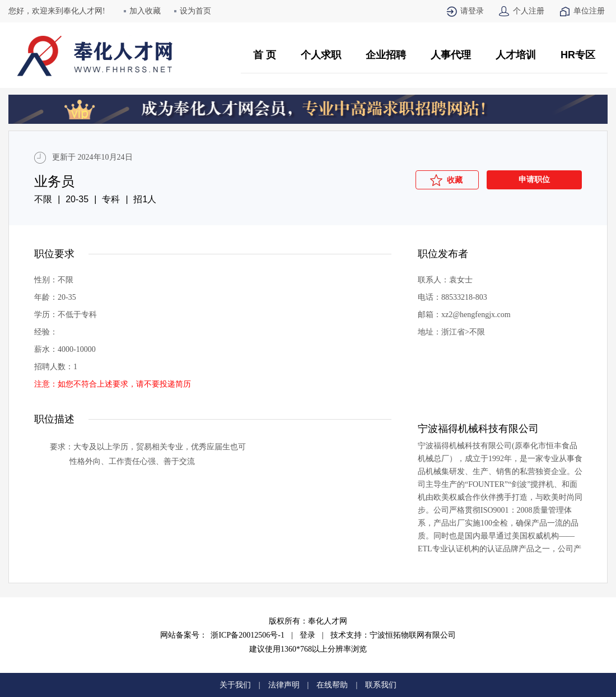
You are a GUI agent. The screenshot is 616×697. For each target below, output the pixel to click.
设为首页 (195, 11)
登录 (307, 635)
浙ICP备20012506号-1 (247, 635)
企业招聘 (386, 55)
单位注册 (589, 11)
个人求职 (321, 55)
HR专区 (578, 55)
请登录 (472, 11)
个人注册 (529, 11)
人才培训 (516, 55)
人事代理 (451, 55)
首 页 (265, 55)
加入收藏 (145, 11)
